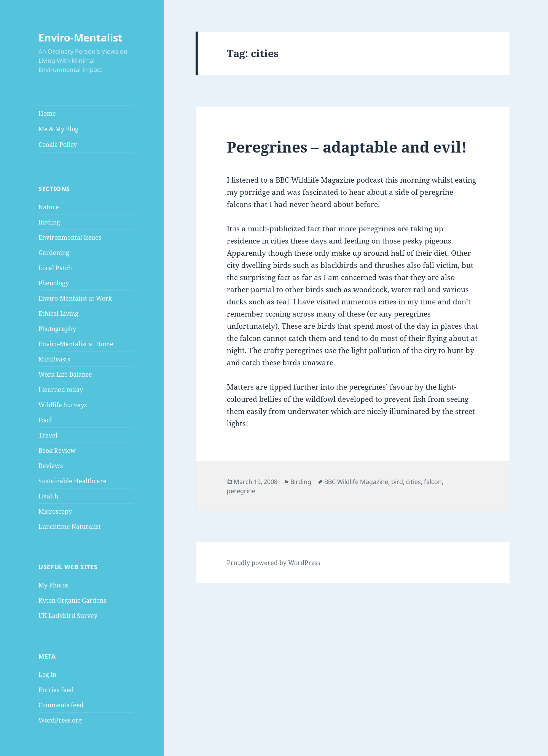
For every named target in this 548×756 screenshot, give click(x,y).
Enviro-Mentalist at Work (75, 298)
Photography (57, 329)
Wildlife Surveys (63, 405)
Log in (47, 675)
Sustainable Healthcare (72, 481)
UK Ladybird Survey (68, 616)
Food (45, 420)
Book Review (57, 450)
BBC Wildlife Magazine (356, 482)
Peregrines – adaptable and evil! (347, 147)
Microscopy (55, 511)
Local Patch (55, 268)
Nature (49, 207)
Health (48, 496)
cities (413, 482)
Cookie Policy (58, 145)
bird (397, 482)
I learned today (61, 390)
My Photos (53, 585)
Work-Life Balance (65, 374)
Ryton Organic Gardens (72, 600)
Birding (49, 222)
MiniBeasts (54, 359)
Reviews (51, 466)
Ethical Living (58, 314)
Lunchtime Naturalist (70, 527)
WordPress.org (60, 720)
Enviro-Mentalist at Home (76, 344)
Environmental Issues (70, 237)
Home (47, 113)
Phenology (54, 283)
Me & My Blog (58, 129)
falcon (433, 482)
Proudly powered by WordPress (273, 563)
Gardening (54, 253)
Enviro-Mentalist (80, 37)
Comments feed (61, 705)
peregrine (241, 491)
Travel (48, 435)
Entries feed (56, 690)
